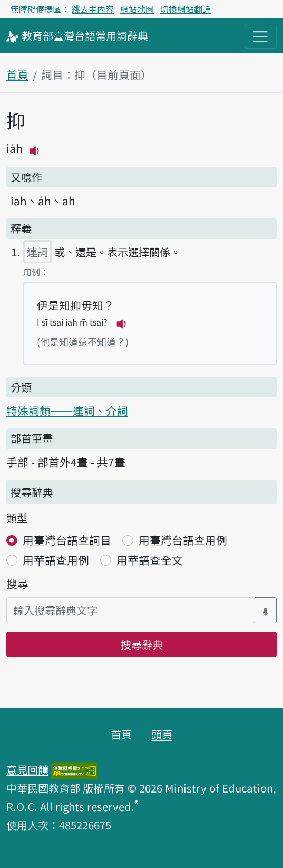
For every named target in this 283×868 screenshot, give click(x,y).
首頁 (17, 74)
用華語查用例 (56, 560)
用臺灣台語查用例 (183, 540)
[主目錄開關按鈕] (261, 37)
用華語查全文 (150, 560)
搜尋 (17, 584)
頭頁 (162, 734)
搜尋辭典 (142, 644)
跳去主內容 (93, 9)
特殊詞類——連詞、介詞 (67, 411)
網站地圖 (137, 9)
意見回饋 (27, 769)
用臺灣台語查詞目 (67, 540)
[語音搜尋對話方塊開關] (266, 610)
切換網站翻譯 (186, 9)
